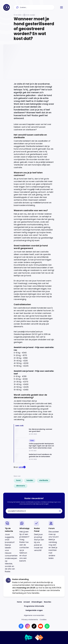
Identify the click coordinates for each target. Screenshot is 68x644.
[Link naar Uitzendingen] (37, 602)
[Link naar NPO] (39, 638)
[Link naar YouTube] (41, 626)
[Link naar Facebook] (21, 626)
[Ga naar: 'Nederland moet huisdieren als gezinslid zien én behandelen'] (35, 458)
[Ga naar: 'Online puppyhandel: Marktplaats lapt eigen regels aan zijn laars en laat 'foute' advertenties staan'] (35, 445)
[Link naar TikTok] (34, 626)
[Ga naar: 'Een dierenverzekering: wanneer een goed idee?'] (35, 433)
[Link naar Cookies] (43, 620)
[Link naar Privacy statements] (30, 620)
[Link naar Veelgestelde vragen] (34, 610)
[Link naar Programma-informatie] (34, 606)
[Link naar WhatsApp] (47, 626)
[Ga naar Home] (7, 7)
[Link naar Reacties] (48, 602)
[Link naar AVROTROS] (29, 638)
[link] (18, 480)
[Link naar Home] (19, 602)
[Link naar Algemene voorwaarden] (34, 615)
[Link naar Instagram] (28, 626)
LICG (21, 467)
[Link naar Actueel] (27, 602)
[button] (61, 7)
